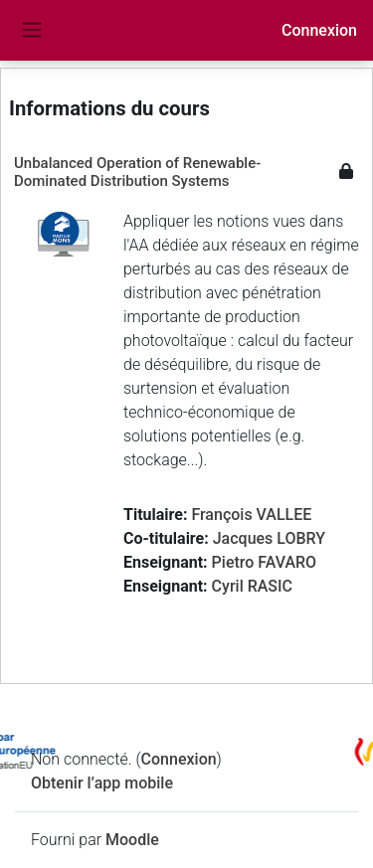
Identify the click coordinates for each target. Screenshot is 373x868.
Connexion (319, 30)
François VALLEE (251, 515)
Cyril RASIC (252, 586)
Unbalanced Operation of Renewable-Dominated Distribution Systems (137, 172)
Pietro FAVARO (265, 562)
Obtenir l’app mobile (102, 783)
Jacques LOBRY (269, 538)
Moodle (132, 840)
